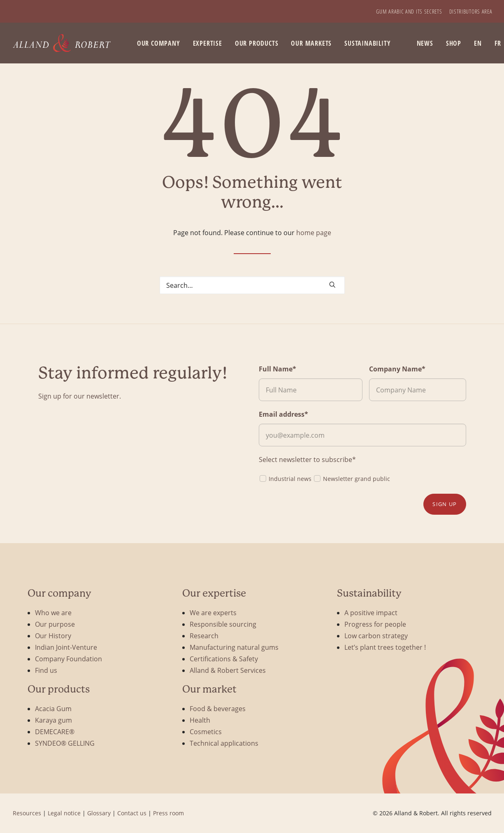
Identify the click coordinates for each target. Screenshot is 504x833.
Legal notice (64, 813)
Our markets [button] (311, 43)
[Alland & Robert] (62, 43)
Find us (46, 670)
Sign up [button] (445, 504)
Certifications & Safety (224, 659)
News (425, 43)
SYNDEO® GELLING (65, 743)
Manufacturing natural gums (234, 647)
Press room (168, 813)
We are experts (213, 612)
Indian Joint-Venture (66, 647)
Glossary (99, 813)
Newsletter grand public (352, 478)
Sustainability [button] (367, 43)
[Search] (252, 285)
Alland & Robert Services (228, 670)
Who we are (53, 612)
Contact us (132, 813)
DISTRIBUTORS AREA (471, 11)
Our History (53, 636)
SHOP (454, 43)
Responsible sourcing (223, 624)
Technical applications (224, 743)
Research (204, 636)
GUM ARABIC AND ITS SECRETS (409, 11)
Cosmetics (206, 731)
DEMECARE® (55, 731)
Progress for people (375, 624)
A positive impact (371, 612)
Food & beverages (218, 708)
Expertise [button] (208, 43)
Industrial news (285, 478)
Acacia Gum (53, 708)
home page (314, 232)
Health (200, 720)
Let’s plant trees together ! (385, 647)
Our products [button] (257, 43)
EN (478, 43)
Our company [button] (159, 43)
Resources (27, 813)
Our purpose (55, 624)
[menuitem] (409, 11)
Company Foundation (69, 659)
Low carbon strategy (376, 636)
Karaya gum (53, 720)
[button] (332, 285)
